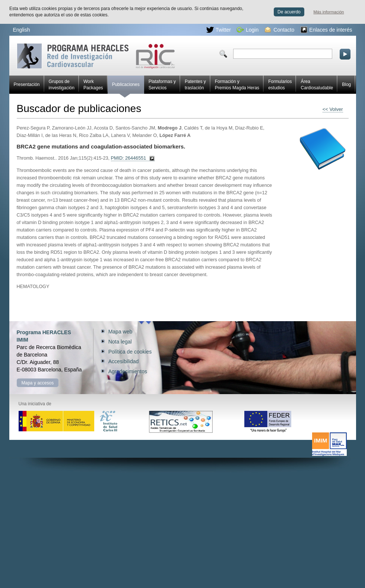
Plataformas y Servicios (162, 85)
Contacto (280, 30)
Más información (329, 12)
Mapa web (120, 332)
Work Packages (93, 85)
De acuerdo (289, 12)
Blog (346, 84)
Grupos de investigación (62, 85)
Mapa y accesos (38, 383)
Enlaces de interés (326, 30)
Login (247, 30)
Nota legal (120, 342)
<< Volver (333, 109)
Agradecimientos (128, 371)
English (22, 30)
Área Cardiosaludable (317, 85)
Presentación (27, 84)
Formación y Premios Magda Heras (237, 85)
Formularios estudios (280, 85)
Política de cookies (130, 352)
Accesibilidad (124, 361)
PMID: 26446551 (129, 158)
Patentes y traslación (195, 85)
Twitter (219, 30)
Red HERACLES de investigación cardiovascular (96, 56)
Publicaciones (126, 88)
